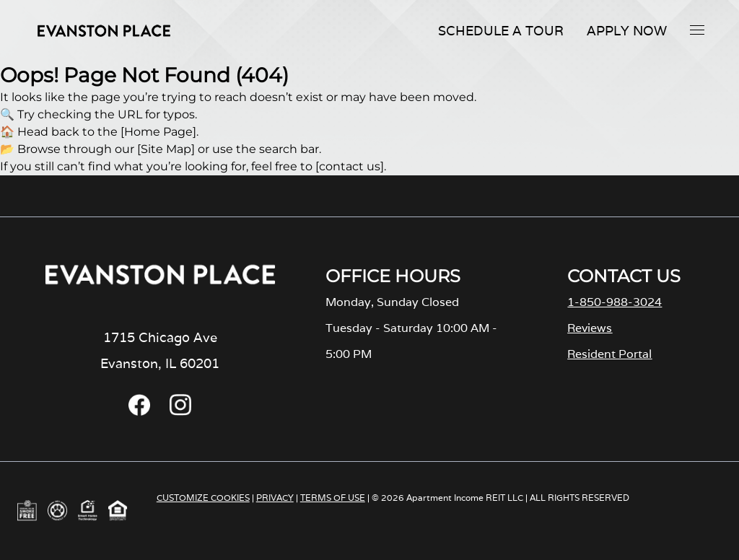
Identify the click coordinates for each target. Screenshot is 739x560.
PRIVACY (275, 498)
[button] (697, 30)
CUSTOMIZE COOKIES (203, 498)
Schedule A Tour (501, 31)
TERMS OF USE (333, 498)
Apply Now (627, 31)
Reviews (590, 328)
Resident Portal (609, 354)
